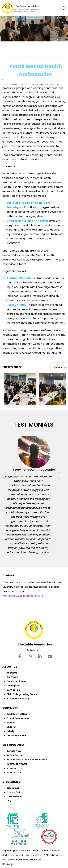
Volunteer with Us (17, 764)
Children (11, 727)
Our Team (12, 677)
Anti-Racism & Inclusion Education (27, 760)
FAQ (9, 801)
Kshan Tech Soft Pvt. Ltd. (29, 860)
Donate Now (14, 751)
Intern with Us (14, 768)
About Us (12, 673)
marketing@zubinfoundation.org (23, 596)
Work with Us (14, 773)
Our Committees (16, 681)
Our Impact (13, 686)
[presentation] (6, 476)
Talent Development (19, 718)
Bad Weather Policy (18, 699)
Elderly (10, 731)
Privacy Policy (15, 792)
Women (11, 723)
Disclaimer (13, 788)
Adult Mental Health (18, 714)
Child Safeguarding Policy (22, 694)
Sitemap (8, 864)
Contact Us (13, 690)
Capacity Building (17, 736)
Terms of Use (14, 797)
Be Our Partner (15, 755)
